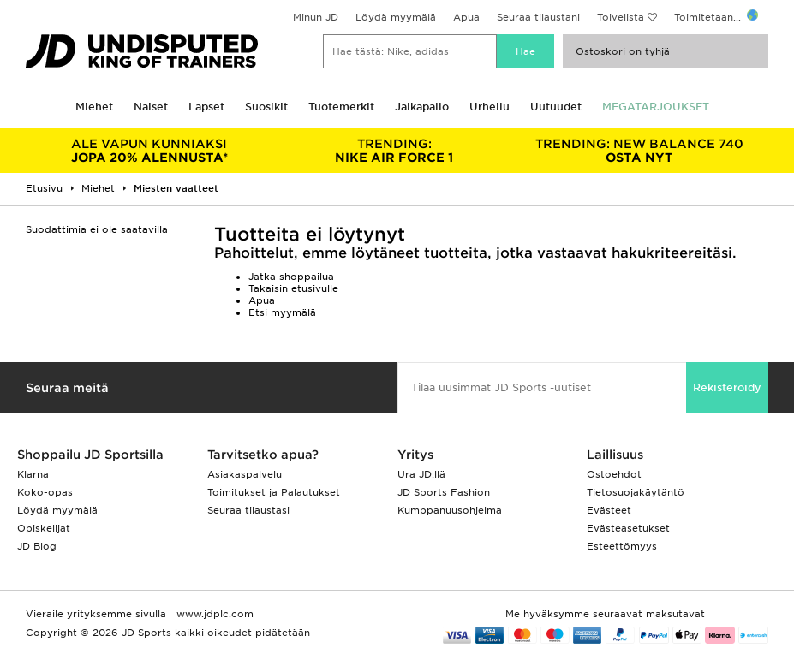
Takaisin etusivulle (293, 288)
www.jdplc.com (213, 614)
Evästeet (609, 510)
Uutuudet (556, 107)
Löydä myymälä (396, 17)
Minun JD (316, 17)
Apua (466, 17)
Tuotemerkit (341, 107)
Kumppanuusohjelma (450, 510)
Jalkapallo (422, 107)
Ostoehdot (614, 474)
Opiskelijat (44, 528)
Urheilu (490, 107)
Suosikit (266, 107)
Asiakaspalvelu (245, 474)
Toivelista (621, 17)
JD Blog (37, 546)
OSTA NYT (639, 151)
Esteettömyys (622, 546)
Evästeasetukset (628, 528)
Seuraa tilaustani (538, 17)
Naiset (151, 107)
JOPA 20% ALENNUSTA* (149, 151)
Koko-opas (45, 492)
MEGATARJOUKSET (656, 107)
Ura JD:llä (421, 474)
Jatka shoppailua (291, 277)
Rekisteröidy (727, 387)
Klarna (33, 474)
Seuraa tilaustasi (248, 510)
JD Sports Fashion (444, 492)
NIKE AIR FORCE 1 (394, 151)
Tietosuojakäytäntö (636, 492)
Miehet (94, 107)
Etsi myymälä (282, 312)
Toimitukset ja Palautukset (274, 492)
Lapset (206, 107)
